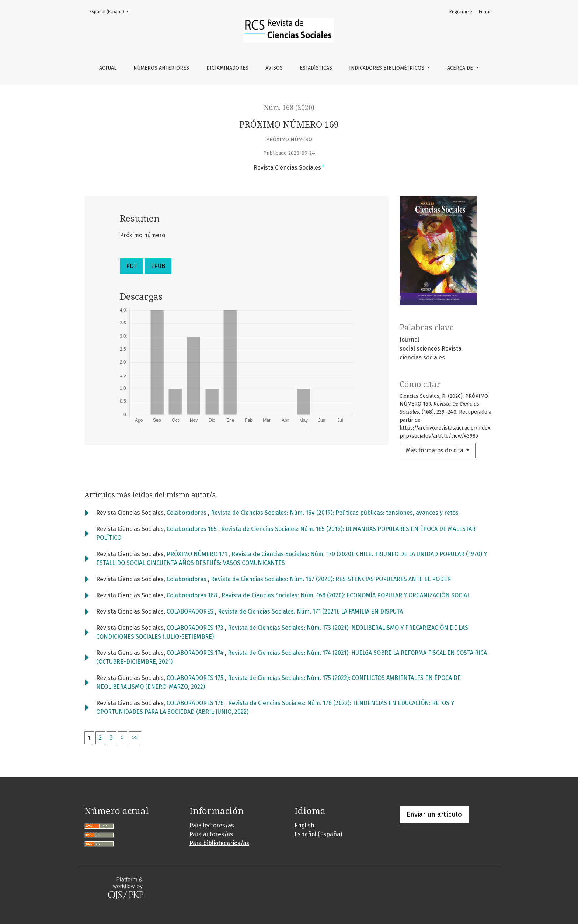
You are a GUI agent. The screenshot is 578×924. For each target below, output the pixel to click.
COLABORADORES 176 (196, 703)
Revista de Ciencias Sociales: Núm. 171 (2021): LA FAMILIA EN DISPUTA (310, 612)
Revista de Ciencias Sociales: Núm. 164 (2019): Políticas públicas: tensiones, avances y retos (335, 513)
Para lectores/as (212, 825)
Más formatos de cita (435, 450)
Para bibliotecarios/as (219, 843)
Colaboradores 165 (192, 529)
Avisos (274, 68)
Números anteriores (161, 68)
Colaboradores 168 (193, 595)
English (304, 825)
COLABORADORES (191, 612)
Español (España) (111, 11)
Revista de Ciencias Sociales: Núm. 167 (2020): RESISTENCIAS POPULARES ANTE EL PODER (331, 579)
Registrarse (461, 12)
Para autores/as (211, 834)
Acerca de (461, 68)
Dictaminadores (227, 68)
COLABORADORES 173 (196, 628)
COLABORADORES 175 (196, 678)
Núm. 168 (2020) (289, 108)
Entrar (485, 12)
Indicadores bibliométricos (387, 68)
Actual (108, 68)
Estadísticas (316, 68)
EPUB (158, 266)
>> (135, 738)
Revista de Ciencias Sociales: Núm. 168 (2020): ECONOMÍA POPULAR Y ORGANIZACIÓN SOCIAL (346, 595)
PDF (131, 266)
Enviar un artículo (434, 814)
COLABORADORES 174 (196, 653)
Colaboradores (187, 513)
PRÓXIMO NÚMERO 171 (198, 554)
